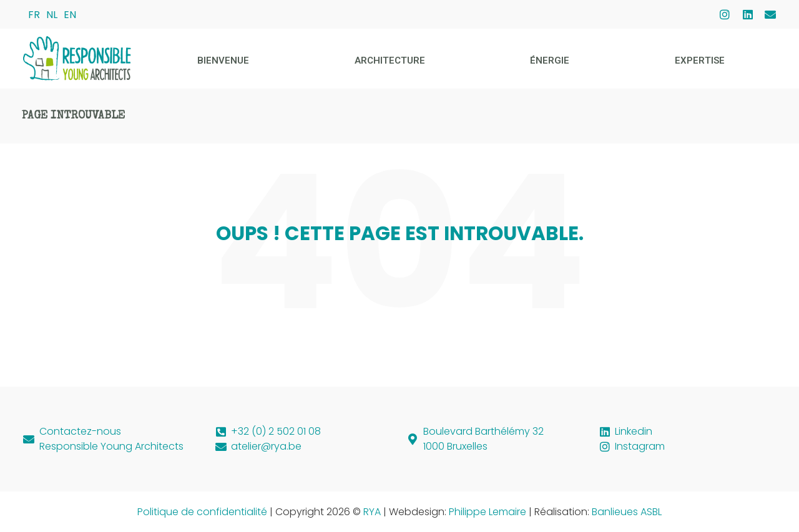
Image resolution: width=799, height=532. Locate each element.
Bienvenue (223, 60)
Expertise (700, 60)
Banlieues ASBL (627, 512)
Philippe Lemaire (488, 512)
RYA (372, 512)
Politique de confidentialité (202, 512)
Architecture (390, 60)
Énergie (550, 60)
